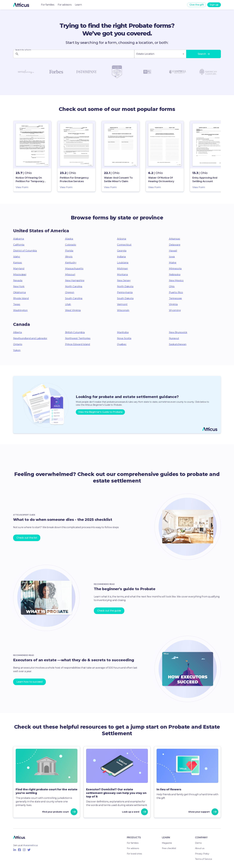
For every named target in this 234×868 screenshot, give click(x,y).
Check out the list (27, 538)
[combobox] (160, 54)
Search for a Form (23, 50)
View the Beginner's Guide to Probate (100, 412)
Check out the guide (109, 611)
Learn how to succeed (29, 682)
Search (204, 54)
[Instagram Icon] (24, 850)
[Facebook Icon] (19, 850)
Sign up (214, 5)
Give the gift (197, 5)
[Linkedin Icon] (15, 850)
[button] (32, 156)
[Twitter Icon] (29, 850)
